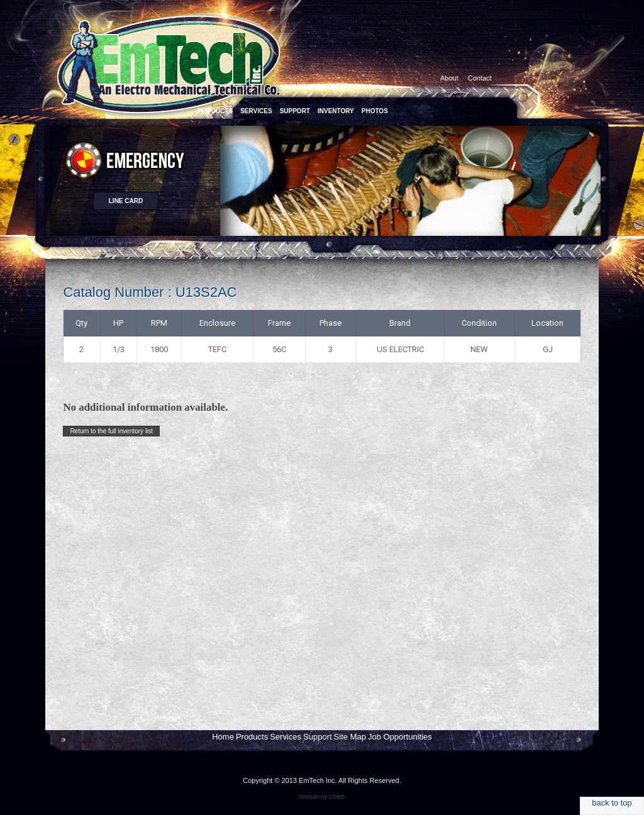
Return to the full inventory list (111, 431)
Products (252, 737)
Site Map (350, 737)
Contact (480, 78)
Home (223, 737)
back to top (612, 803)
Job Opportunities (400, 737)
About (449, 78)
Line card (126, 201)
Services (286, 737)
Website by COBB (322, 797)
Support (318, 737)
